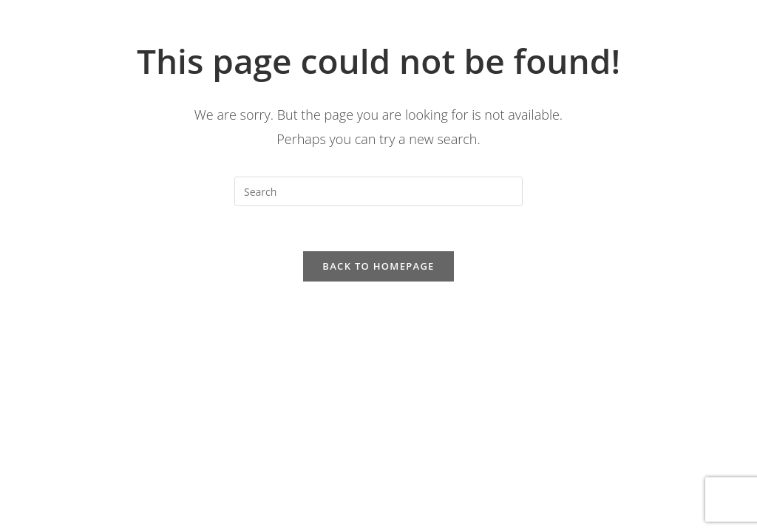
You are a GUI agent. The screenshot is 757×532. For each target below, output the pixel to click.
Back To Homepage (378, 266)
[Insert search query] (378, 191)
